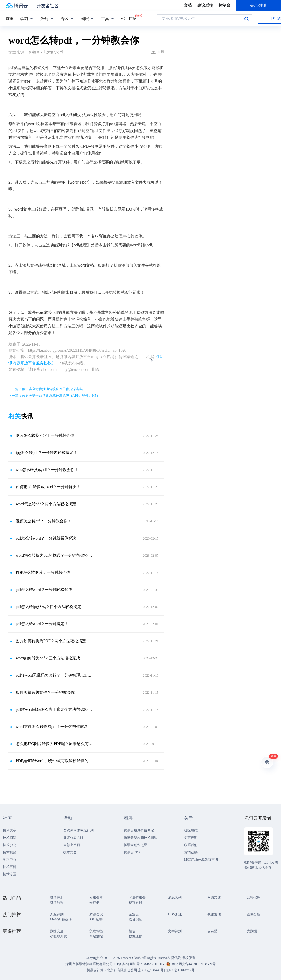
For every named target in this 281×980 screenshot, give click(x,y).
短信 (132, 931)
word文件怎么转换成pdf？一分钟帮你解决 (52, 727)
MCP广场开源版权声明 (201, 860)
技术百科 (10, 867)
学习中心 (10, 860)
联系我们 (191, 845)
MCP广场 (128, 18)
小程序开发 (58, 936)
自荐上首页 (72, 845)
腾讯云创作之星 (135, 845)
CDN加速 (175, 914)
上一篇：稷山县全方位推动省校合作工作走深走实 (46, 389)
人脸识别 (57, 914)
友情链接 (191, 852)
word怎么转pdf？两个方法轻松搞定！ (48, 504)
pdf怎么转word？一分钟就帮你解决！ (48, 538)
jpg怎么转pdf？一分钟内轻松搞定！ (47, 453)
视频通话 (214, 914)
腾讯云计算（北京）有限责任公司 (112, 970)
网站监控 (96, 936)
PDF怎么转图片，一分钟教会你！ (45, 573)
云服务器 (96, 897)
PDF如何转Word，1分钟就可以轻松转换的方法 (55, 761)
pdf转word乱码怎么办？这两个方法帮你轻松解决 (55, 710)
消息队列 (175, 897)
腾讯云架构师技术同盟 (140, 838)
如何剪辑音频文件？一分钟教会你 (45, 692)
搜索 (246, 19)
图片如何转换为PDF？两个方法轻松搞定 (51, 641)
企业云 (134, 914)
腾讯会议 (96, 914)
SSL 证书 (96, 919)
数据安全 (57, 931)
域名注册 (57, 897)
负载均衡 (96, 931)
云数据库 (253, 897)
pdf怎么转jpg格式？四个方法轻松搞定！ (50, 607)
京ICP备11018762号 (180, 970)
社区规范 (191, 830)
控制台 (225, 5)
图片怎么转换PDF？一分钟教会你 (45, 436)
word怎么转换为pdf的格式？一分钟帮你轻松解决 (55, 555)
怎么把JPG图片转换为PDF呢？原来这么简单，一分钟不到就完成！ (55, 744)
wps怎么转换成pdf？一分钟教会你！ (47, 470)
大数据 (252, 931)
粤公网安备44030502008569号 (194, 964)
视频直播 (135, 903)
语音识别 (135, 919)
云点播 (212, 931)
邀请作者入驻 (73, 838)
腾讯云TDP (132, 852)
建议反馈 (205, 5)
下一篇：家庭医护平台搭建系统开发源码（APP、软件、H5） (54, 396)
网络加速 (214, 897)
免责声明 (191, 838)
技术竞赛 (70, 852)
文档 (188, 5)
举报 (158, 52)
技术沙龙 (10, 845)
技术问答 (10, 838)
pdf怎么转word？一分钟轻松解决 (44, 590)
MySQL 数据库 (61, 919)
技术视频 (10, 852)
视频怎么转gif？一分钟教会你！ (44, 521)
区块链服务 (137, 897)
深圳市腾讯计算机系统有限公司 (89, 964)
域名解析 (57, 903)
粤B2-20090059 (155, 964)
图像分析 (253, 914)
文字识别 (175, 931)
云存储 (94, 903)
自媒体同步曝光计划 (78, 830)
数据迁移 (135, 936)
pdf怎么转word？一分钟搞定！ (42, 624)
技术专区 (10, 874)
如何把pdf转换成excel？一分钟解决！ (48, 487)
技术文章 (10, 830)
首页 (10, 19)
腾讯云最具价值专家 (139, 830)
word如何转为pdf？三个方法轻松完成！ (50, 658)
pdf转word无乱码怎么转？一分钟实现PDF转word (55, 675)
